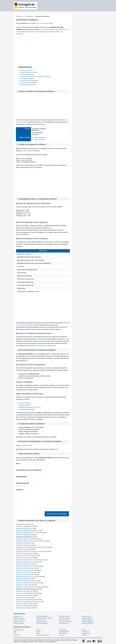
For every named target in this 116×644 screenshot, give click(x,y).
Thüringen (84, 635)
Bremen (38, 630)
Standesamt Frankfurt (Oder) (27, 409)
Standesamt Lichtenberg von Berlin (26, 583)
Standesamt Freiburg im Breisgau (44, 618)
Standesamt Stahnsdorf (23, 528)
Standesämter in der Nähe (28, 85)
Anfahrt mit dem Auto (40, 137)
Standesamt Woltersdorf (23, 604)
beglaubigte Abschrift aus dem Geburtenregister (43, 346)
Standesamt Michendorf (23, 558)
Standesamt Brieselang (23, 608)
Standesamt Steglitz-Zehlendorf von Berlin (28, 533)
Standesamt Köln (18, 616)
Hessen (38, 633)
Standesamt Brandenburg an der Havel (29, 407)
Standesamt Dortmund (64, 616)
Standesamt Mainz (86, 616)
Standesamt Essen (41, 620)
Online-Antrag (26, 151)
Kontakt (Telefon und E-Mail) (29, 72)
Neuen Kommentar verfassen (29, 83)
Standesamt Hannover (19, 618)
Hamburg (38, 632)
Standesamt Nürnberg (42, 622)
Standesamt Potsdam (25, 403)
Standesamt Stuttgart (19, 623)
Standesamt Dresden (64, 620)
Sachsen (84, 630)
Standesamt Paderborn (87, 623)
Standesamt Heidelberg (42, 623)
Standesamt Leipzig (18, 622)
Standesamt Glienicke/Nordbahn (25, 593)
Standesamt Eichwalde (23, 564)
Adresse (40, 29)
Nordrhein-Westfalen (64, 632)
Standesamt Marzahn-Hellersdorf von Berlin (28, 587)
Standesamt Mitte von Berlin (24, 556)
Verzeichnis (69, 640)
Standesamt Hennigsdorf (23, 606)
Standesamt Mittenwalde (23, 554)
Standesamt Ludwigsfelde (23, 526)
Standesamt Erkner (22, 597)
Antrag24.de (19, 16)
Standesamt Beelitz (22, 579)
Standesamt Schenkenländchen (25, 600)
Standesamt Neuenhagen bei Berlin (26, 602)
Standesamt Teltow (21, 524)
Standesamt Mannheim (87, 618)
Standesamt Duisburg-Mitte (66, 622)
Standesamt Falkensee (23, 585)
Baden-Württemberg (18, 630)
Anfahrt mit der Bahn (40, 140)
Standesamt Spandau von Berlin (25, 562)
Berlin (15, 633)
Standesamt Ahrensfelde (23, 591)
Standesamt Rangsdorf (23, 535)
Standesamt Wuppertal (65, 618)
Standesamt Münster (64, 623)
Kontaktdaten (39, 339)
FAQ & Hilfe (17, 640)
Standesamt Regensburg (88, 622)
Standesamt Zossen (22, 549)
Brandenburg (29, 16)
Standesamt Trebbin (22, 543)
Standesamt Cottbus (24, 405)
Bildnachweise (39, 640)
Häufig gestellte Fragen (27, 74)
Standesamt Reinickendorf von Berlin (27, 577)
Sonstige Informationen (27, 78)
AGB (45, 640)
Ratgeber (75, 640)
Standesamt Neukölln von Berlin (25, 539)
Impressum (24, 640)
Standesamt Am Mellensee (24, 568)
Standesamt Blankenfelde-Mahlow (26, 531)
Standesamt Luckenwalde (23, 595)
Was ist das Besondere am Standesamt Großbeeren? (36, 76)
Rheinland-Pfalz (63, 633)
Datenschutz (31, 640)
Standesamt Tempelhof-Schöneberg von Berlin (29, 541)
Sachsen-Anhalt (86, 632)
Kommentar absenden (57, 514)
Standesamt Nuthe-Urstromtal (25, 581)
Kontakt (63, 640)
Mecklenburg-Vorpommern (43, 635)
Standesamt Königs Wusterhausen (26, 566)
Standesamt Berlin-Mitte (19, 620)
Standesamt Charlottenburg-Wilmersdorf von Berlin (30, 547)
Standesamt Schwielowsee (24, 574)
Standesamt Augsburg (87, 620)
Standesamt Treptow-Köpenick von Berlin (28, 560)
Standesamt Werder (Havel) (24, 572)
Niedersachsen (63, 630)
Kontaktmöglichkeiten (49, 29)
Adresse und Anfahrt (27, 70)
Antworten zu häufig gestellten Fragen (39, 32)
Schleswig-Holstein (86, 633)
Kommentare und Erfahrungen (44, 23)
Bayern (15, 632)
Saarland (61, 635)
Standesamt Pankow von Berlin (25, 570)
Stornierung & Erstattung (53, 640)
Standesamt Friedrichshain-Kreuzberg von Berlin (30, 551)
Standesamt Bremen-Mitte (43, 616)
